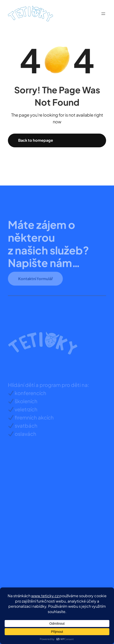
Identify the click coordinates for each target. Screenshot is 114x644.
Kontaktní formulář (35, 281)
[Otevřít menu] (103, 14)
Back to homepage (36, 140)
